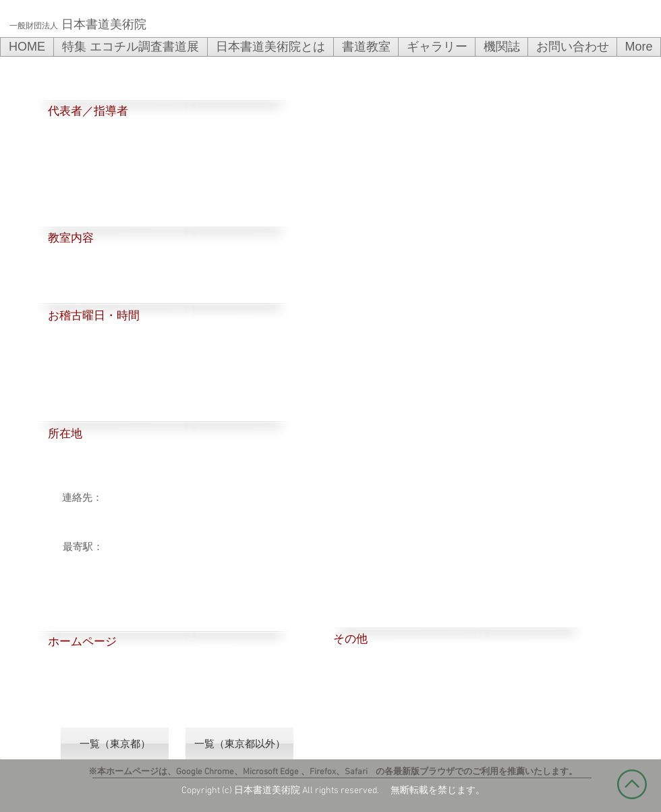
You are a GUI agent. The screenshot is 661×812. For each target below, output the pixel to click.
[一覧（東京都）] (115, 743)
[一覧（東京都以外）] (239, 743)
